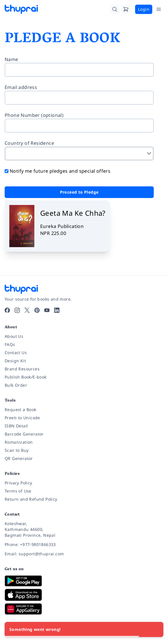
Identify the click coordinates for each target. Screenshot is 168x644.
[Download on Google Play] (84, 581)
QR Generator (19, 458)
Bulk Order (16, 385)
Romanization (19, 442)
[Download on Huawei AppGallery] (84, 609)
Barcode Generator (24, 434)
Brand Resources (22, 369)
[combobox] (79, 154)
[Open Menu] (159, 9)
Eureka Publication (62, 226)
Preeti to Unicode (22, 418)
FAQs (10, 344)
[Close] (156, 629)
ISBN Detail (16, 426)
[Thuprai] (21, 9)
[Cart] (126, 9)
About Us (14, 336)
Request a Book (21, 410)
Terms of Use (18, 491)
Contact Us (16, 353)
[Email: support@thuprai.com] (84, 554)
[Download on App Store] (84, 595)
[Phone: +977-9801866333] (84, 545)
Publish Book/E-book (26, 377)
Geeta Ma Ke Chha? (73, 213)
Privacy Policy (18, 483)
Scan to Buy (17, 450)
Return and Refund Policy (31, 499)
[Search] (115, 9)
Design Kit (15, 361)
